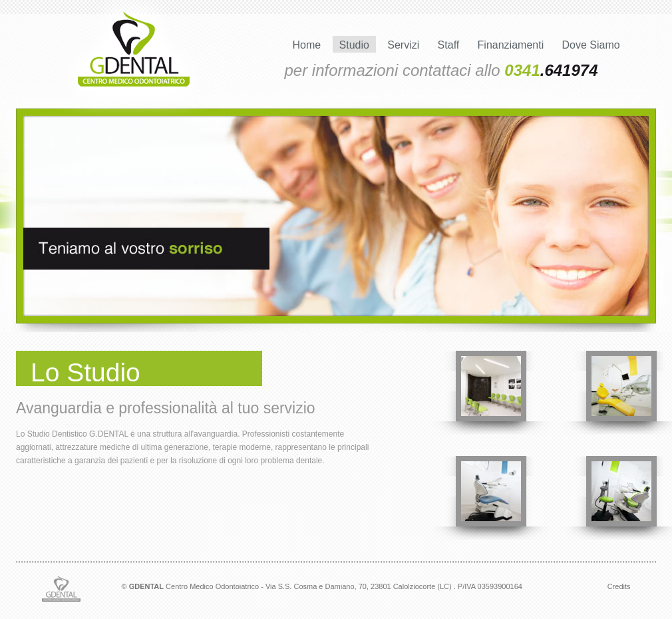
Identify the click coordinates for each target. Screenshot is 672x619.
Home (307, 45)
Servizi (403, 45)
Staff (449, 45)
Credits (619, 586)
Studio (354, 45)
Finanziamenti (511, 45)
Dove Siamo (591, 45)
